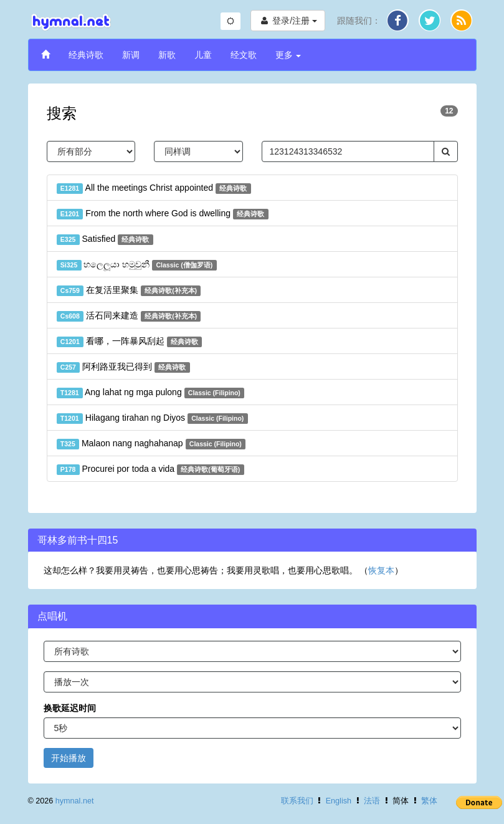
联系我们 (297, 801)
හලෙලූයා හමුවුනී (137, 265)
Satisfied (105, 239)
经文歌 (244, 55)
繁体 (429, 801)
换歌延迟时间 (70, 708)
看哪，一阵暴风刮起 (130, 342)
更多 (288, 55)
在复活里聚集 (129, 290)
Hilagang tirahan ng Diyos (152, 418)
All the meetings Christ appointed (154, 188)
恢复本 (381, 570)
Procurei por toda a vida (150, 469)
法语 (372, 801)
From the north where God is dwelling (163, 214)
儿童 (203, 55)
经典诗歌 (86, 55)
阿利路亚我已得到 (123, 367)
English (339, 801)
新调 (131, 55)
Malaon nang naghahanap (151, 444)
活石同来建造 (129, 316)
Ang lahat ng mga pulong (151, 393)
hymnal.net (75, 801)
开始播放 (69, 758)
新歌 (167, 55)
